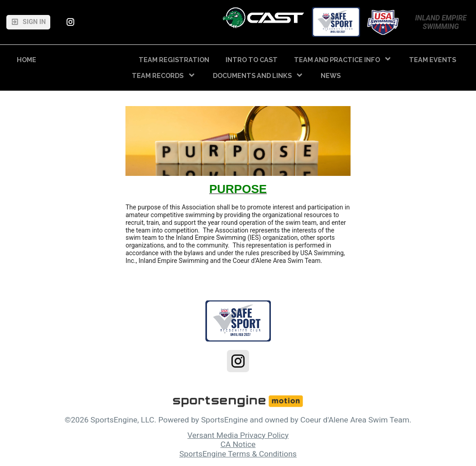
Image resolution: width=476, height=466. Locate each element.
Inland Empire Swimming (442, 22)
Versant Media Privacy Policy (238, 435)
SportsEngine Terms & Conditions (238, 454)
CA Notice (238, 444)
